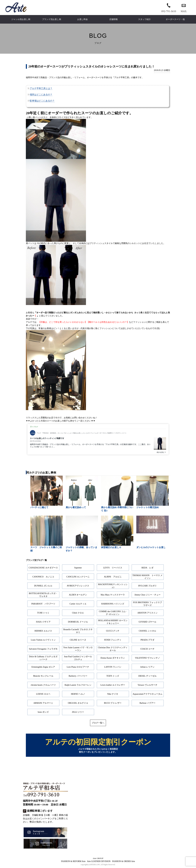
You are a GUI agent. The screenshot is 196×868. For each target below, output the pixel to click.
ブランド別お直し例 (52, 19)
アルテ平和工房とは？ (41, 88)
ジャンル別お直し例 (21, 19)
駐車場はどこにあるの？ (42, 101)
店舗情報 (113, 19)
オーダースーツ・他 (175, 19)
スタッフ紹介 (144, 19)
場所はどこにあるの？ (41, 94)
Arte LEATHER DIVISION (99, 862)
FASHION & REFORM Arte (73, 862)
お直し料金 (83, 19)
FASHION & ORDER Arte (123, 862)
